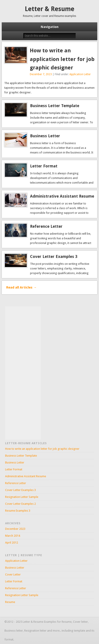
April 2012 (12, 543)
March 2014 (13, 536)
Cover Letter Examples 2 (20, 504)
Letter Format (44, 166)
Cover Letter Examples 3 (54, 256)
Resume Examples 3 (18, 511)
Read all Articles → (21, 287)
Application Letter (80, 74)
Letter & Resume (49, 9)
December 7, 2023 (41, 74)
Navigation (50, 27)
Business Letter (45, 136)
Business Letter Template (55, 106)
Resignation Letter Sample (22, 497)
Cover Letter (13, 574)
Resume (10, 602)
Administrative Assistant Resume (62, 196)
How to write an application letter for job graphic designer (62, 59)
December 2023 (15, 529)
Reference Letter (46, 226)
